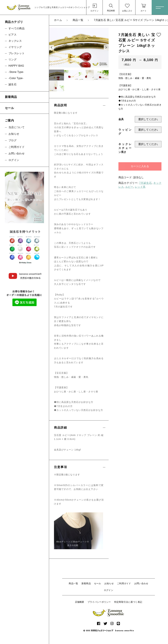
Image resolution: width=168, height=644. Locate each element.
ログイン (109, 590)
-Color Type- (16, 78)
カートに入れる (140, 166)
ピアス (13, 35)
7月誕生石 (146, 183)
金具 (121, 119)
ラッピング (125, 132)
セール (98, 583)
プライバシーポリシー (99, 602)
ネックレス (15, 41)
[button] (52, 47)
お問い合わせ (141, 583)
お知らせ (109, 583)
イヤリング (15, 47)
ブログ (13, 140)
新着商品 (86, 583)
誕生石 (13, 84)
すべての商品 (17, 28)
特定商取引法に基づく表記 (128, 602)
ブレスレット (17, 53)
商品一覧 (73, 583)
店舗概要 (80, 602)
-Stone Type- (16, 72)
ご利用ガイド (124, 583)
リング (13, 60)
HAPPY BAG (16, 66)
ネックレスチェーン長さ (125, 148)
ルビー (129, 187)
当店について (17, 127)
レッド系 (140, 187)
